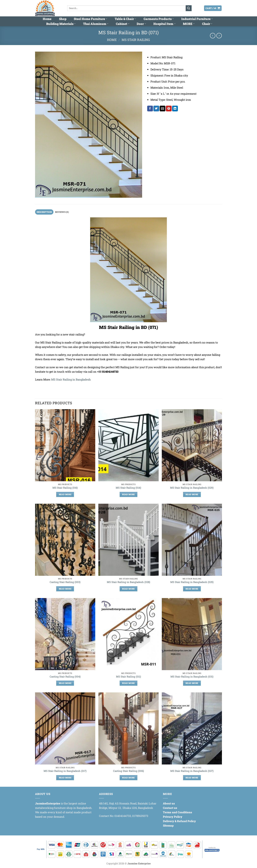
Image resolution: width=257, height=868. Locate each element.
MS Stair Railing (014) (128, 488)
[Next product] (213, 36)
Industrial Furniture (197, 19)
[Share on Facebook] (150, 109)
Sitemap (168, 826)
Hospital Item (164, 24)
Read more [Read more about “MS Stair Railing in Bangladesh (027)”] (192, 778)
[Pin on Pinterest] (169, 109)
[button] (195, 8)
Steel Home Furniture (90, 19)
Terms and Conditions (178, 812)
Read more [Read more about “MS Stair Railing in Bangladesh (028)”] (128, 589)
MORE (189, 24)
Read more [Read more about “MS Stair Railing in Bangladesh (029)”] (192, 495)
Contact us (170, 808)
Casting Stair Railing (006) (128, 771)
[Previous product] (219, 36)
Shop (63, 19)
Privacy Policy (173, 817)
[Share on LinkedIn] (175, 109)
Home (47, 19)
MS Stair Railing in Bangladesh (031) (192, 677)
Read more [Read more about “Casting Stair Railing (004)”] (65, 683)
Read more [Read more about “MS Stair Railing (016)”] (65, 495)
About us (169, 804)
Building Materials (61, 24)
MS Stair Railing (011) (128, 677)
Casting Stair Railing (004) (65, 677)
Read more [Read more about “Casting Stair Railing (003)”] (65, 589)
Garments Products (159, 19)
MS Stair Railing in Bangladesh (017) (65, 771)
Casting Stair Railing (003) (65, 582)
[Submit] (189, 8)
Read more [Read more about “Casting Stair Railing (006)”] (128, 778)
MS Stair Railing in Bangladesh (71, 380)
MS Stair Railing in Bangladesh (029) (192, 488)
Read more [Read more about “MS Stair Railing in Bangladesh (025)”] (192, 589)
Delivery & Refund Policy (179, 821)
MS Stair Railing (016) (65, 488)
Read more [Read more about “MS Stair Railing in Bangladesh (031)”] (192, 683)
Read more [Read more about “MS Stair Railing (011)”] (128, 683)
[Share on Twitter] (156, 109)
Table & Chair (125, 19)
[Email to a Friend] (163, 109)
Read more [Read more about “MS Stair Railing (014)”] (128, 495)
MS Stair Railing (136, 40)
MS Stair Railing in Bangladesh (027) (192, 771)
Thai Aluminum (96, 24)
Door (141, 24)
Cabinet (123, 24)
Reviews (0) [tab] (63, 212)
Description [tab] (45, 212)
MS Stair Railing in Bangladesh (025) (192, 582)
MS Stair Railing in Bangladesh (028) (128, 582)
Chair (207, 24)
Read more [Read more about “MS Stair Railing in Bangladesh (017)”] (65, 778)
